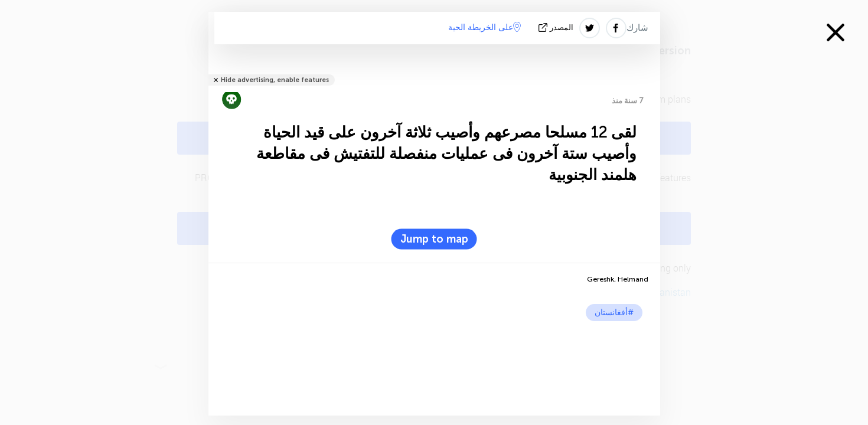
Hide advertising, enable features (275, 80)
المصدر (557, 27)
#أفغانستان (614, 313)
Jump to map (434, 239)
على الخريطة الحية (484, 27)
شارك (637, 28)
